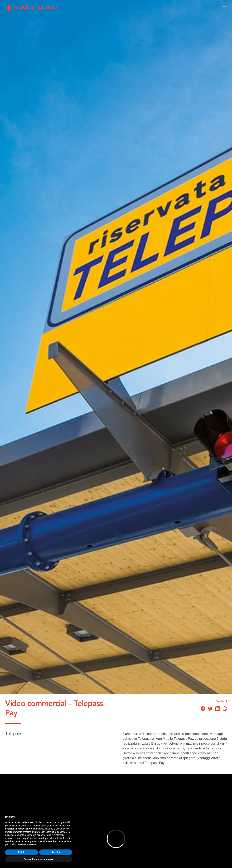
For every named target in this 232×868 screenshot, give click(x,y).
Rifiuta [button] (22, 852)
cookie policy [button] (62, 829)
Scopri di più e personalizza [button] (39, 859)
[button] (203, 709)
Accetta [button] (56, 852)
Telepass (14, 734)
